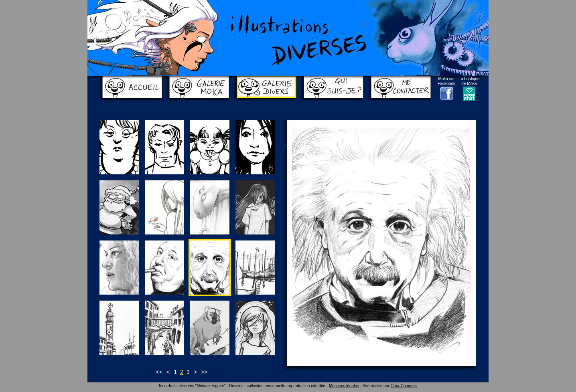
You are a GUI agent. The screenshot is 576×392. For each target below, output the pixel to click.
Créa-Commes (404, 386)
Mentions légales (344, 386)
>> (204, 372)
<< (159, 372)
